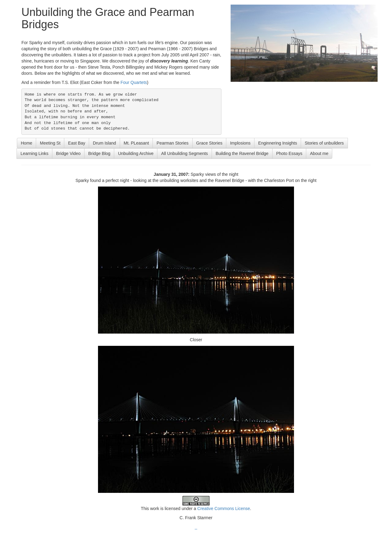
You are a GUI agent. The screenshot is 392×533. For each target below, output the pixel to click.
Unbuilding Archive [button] (136, 153)
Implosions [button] (240, 143)
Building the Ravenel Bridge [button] (242, 153)
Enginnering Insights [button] (278, 143)
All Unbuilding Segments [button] (185, 153)
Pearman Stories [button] (172, 143)
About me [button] (319, 153)
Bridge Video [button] (68, 153)
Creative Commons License (224, 508)
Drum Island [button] (104, 143)
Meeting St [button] (50, 143)
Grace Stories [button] (209, 143)
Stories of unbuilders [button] (324, 143)
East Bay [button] (77, 143)
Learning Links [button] (34, 153)
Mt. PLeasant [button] (136, 143)
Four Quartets (134, 82)
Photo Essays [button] (289, 153)
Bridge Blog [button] (99, 153)
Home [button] (26, 143)
